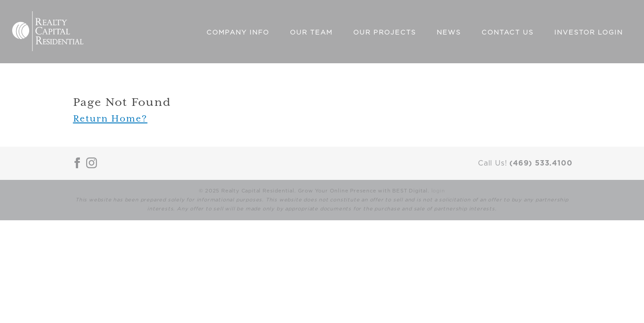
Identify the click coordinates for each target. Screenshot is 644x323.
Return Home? (110, 118)
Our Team (311, 33)
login (438, 191)
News (449, 33)
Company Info (238, 33)
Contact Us (508, 33)
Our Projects (385, 33)
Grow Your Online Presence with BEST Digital (363, 191)
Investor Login (589, 33)
